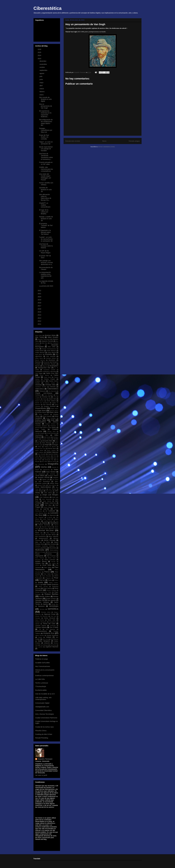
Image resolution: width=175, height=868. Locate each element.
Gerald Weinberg (52, 433)
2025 (40, 52)
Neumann (38, 560)
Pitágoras (48, 578)
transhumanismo (41, 631)
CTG (55, 397)
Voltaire (49, 637)
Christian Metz (50, 385)
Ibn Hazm (45, 461)
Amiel (37, 349)
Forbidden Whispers (41, 426)
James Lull (46, 480)
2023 (40, 59)
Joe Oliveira (52, 489)
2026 (40, 49)
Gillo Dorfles (47, 437)
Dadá (44, 399)
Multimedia (40, 550)
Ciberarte (53, 387)
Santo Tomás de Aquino (47, 603)
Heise (40, 447)
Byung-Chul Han (44, 368)
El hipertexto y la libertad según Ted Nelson (45, 232)
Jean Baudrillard (44, 481)
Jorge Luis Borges (50, 495)
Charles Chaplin (49, 379)
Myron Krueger (41, 552)
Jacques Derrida (44, 477)
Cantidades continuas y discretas (46, 372)
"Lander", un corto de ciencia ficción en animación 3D (46, 239)
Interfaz (44, 467)
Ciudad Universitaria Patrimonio (46, 718)
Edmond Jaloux (54, 411)
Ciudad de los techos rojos (44, 727)
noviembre (43, 64)
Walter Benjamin (44, 641)
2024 (40, 55)
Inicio (104, 141)
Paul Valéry (48, 567)
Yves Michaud (44, 645)
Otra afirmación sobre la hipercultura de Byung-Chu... (45, 197)
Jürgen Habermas (50, 503)
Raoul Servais (43, 586)
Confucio (38, 395)
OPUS (37, 565)
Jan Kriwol (55, 480)
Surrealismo (53, 622)
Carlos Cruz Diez (52, 373)
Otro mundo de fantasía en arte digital (45, 99)
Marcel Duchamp (44, 525)
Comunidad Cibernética (43, 710)
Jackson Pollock (53, 476)
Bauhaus (38, 362)
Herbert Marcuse (52, 452)
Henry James (39, 450)
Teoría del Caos (49, 624)
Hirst (55, 456)
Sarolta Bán (55, 604)
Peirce (47, 572)
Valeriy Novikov (40, 635)
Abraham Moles (50, 335)
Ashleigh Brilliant (51, 358)
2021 (40, 294)
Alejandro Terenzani (45, 759)
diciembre (43, 61)
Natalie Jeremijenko (44, 554)
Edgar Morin (41, 411)
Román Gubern (45, 596)
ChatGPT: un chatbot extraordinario (45, 205)
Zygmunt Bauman (52, 647)
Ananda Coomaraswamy (49, 349)
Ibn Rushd (53, 461)
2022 (40, 291)
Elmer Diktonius (44, 414)
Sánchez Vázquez (42, 602)
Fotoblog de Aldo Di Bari (44, 734)
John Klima (48, 493)
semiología (54, 606)
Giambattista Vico (42, 435)
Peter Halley (47, 574)
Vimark (40, 637)
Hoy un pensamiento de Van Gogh (46, 106)
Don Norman (47, 405)
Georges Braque (40, 433)
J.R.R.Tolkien (40, 476)
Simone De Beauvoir (41, 616)
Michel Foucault (50, 540)
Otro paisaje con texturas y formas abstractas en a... (46, 263)
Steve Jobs (52, 620)
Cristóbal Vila (46, 397)
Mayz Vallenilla (54, 537)
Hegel (47, 445)
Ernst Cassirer (47, 416)
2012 (40, 321)
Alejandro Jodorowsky (44, 339)
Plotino (56, 580)
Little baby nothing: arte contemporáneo (43, 698)
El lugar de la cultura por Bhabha (44, 212)
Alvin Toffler (52, 347)
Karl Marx (48, 505)
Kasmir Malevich (48, 507)
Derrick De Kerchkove (42, 403)
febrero (42, 92)
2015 (40, 312)
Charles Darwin (40, 381)
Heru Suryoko (42, 454)
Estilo (53, 420)
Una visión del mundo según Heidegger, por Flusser (45, 177)
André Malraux (51, 351)
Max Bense (52, 535)
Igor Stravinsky (40, 464)
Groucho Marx (48, 441)
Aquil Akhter (39, 354)
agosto (42, 73)
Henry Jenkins (51, 450)
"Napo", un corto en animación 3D (46, 143)
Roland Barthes (51, 594)
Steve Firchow (40, 620)
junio (41, 79)
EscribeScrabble (41, 690)
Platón (50, 580)
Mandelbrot (54, 523)
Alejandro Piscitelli (47, 341)
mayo (42, 83)
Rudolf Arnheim (51, 599)
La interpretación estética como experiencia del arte (45, 275)
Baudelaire (52, 360)
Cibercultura (39, 389)
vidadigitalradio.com (42, 707)
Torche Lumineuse (42, 683)
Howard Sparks (47, 458)
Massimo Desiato (40, 535)
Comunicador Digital (42, 703)
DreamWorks (41, 408)
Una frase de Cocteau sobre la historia (46, 246)
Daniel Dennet (39, 401)
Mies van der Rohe (43, 542)
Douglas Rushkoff (50, 406)
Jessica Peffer (42, 485)
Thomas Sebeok (41, 627)
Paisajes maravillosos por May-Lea (46, 130)
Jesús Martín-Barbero (43, 487)
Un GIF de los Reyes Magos (45, 252)
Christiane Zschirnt (41, 387)
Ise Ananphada (40, 474)
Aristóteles (49, 354)
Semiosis (42, 609)
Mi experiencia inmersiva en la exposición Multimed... (45, 114)
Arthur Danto (39, 358)
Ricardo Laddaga (51, 590)
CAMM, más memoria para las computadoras (46, 169)
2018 (40, 303)
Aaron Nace (39, 335)
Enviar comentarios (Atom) (107, 147)
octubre (42, 67)
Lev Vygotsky (39, 517)
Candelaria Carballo (49, 370)
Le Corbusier (50, 511)
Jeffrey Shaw (54, 483)
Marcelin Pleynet (47, 527)
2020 (40, 297)
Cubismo (38, 399)
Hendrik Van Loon (40, 449)
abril (41, 86)
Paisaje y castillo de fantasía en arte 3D (46, 219)
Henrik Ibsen (52, 449)
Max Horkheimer (41, 537)
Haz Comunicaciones (43, 666)
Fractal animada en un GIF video (46, 163)
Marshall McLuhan (46, 530)
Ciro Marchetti (52, 391)
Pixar (56, 578)
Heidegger (55, 445)
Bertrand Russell (50, 364)
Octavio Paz (40, 563)
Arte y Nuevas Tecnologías (45, 714)
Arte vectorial (51, 356)
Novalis (53, 562)
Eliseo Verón (54, 412)
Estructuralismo (41, 422)
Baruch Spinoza (40, 360)
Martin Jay (39, 533)
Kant (37, 505)
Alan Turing (40, 337)
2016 (40, 309)
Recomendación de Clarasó (46, 268)
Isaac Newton (51, 472)
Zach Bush (53, 645)
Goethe (56, 439)
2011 (40, 324)
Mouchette (53, 548)
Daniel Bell (52, 399)
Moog (45, 548)
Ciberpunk (42, 391)
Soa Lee (53, 616)
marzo (42, 89)
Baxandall (47, 362)
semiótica (53, 609)
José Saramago (47, 499)
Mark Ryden (55, 529)
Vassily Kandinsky (53, 635)
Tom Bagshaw (50, 629)
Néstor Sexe (52, 558)
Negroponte (39, 556)
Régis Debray (48, 588)
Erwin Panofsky (51, 418)
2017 (40, 306)
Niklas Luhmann (50, 560)
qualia (40, 582)
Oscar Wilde (47, 565)
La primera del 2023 (46, 286)
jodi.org (44, 489)
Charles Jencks (50, 383)
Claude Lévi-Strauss (44, 393)
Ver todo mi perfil (41, 775)
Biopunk (45, 366)
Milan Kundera (52, 544)
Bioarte (37, 366)
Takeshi (37, 624)
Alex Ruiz (45, 343)
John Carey (49, 491)
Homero (37, 458)
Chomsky (39, 385)
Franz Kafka (40, 429)
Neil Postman (51, 556)
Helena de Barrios (50, 447)
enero (42, 95)
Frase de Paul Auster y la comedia (44, 137)
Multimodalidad (54, 550)
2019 (40, 300)
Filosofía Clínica (41, 731)
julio (41, 76)
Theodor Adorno (41, 626)
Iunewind (53, 474)
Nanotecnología (52, 552)
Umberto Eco (49, 633)
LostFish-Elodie (48, 521)
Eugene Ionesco (50, 424)
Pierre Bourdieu (47, 576)
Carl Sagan (39, 373)
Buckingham (54, 366)
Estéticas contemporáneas (44, 676)
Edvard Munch (42, 412)
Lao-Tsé (46, 509)
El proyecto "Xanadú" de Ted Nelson (46, 225)
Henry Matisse (39, 452)
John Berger (39, 491)
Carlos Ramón (44, 375)
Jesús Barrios (52, 485)
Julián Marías (47, 501)
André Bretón (40, 351)
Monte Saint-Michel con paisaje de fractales (46, 149)
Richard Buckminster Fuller (43, 592)
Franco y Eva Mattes (49, 428)
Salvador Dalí (40, 600)
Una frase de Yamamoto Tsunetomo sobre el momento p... (46, 156)
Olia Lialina (52, 563)
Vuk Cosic (45, 639)
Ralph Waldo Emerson (50, 584)
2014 (40, 315)
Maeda (45, 523)
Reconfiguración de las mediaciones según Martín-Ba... (46, 122)
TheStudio (53, 626)
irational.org (46, 470)
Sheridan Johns (46, 612)
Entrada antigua (134, 141)
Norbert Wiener (41, 561)
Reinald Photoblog (42, 738)
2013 (40, 318)
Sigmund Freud (50, 614)
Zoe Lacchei (39, 647)
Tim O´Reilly (54, 627)
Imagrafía (53, 464)
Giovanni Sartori (46, 439)
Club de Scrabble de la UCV (45, 694)
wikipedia (47, 643)
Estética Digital (41, 420)
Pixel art (42, 580)
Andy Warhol (52, 353)
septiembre (44, 70)
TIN (40, 629)
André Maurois (40, 353)
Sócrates (38, 618)
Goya (39, 441)
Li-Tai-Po (50, 517)
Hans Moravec (47, 443)
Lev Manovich (52, 515)
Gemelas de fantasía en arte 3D (45, 190)
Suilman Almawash (41, 622)
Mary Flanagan (51, 533)
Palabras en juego (42, 659)
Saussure (41, 606)
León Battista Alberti (41, 513)
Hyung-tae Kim (49, 460)
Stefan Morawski (50, 618)
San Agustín (52, 600)
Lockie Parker (47, 519)
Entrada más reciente (73, 141)
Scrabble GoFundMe (42, 663)
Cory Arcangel (49, 395)
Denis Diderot (51, 401)
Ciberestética (47, 8)
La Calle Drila (40, 679)
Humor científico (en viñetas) (46, 184)
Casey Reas (47, 377)
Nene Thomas (40, 558)
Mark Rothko (45, 529)
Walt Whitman (54, 639)
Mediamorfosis (43, 538)
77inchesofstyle (41, 686)
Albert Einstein (53, 337)
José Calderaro (44, 497)
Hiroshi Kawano (46, 456)
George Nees (51, 431)
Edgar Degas (55, 409)
